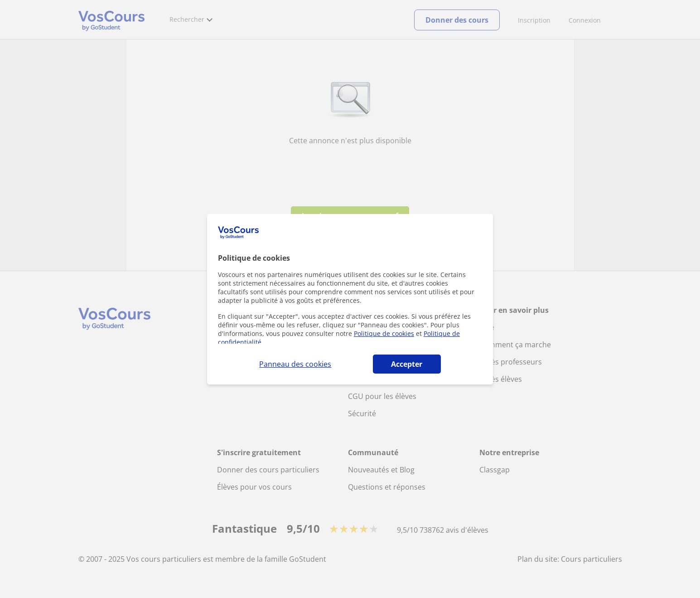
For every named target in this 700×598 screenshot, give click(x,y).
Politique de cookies (384, 333)
